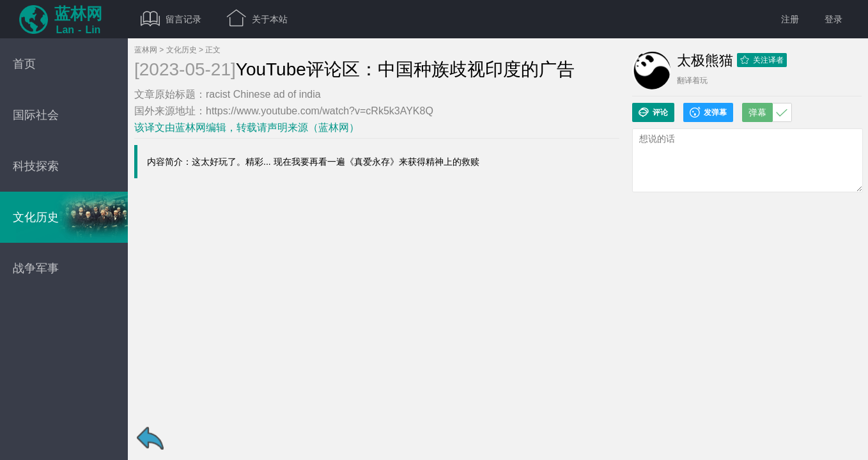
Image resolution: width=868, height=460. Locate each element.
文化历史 (182, 50)
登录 (833, 19)
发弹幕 (708, 112)
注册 (790, 19)
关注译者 (762, 60)
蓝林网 (146, 50)
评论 (653, 112)
